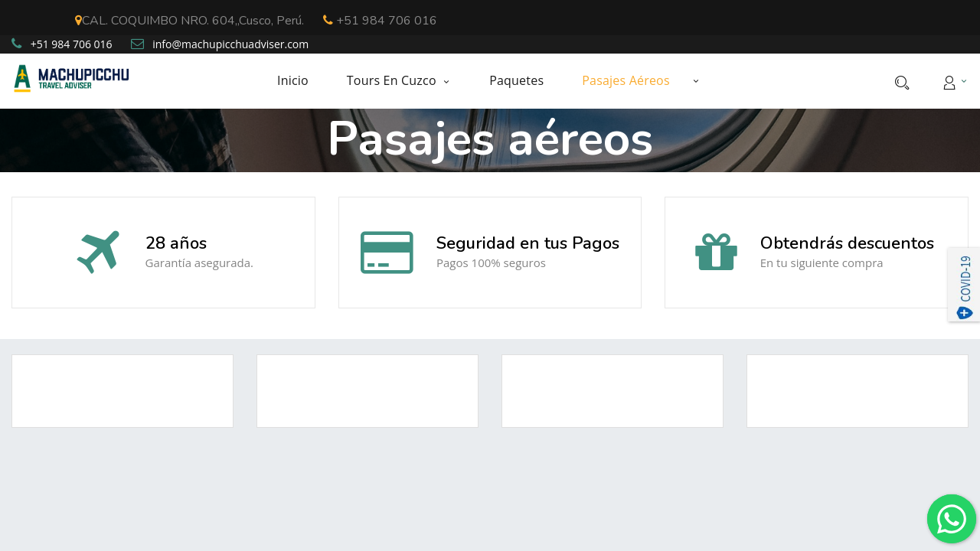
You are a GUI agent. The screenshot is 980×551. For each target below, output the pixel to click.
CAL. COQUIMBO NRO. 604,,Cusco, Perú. (189, 21)
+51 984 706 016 (380, 21)
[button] (696, 80)
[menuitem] (302, 81)
